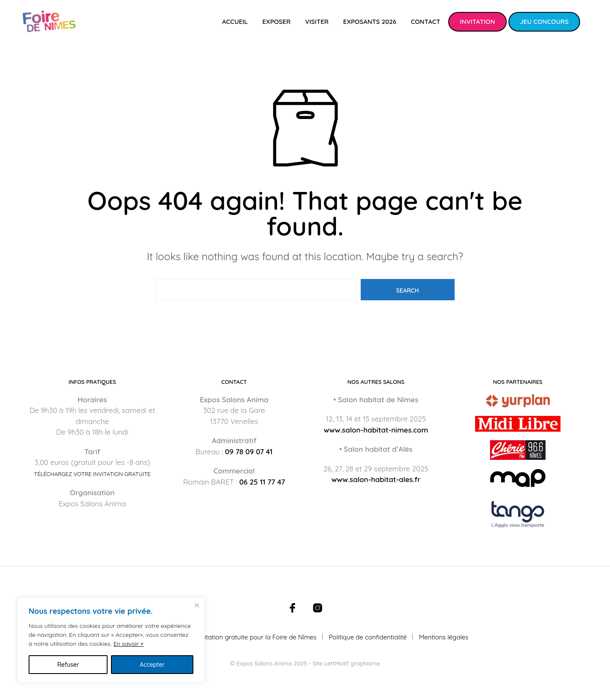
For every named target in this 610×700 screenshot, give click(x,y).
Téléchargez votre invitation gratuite (92, 474)
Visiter (317, 22)
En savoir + (129, 644)
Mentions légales (444, 637)
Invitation (477, 22)
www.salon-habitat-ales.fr (376, 479)
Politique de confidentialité (368, 637)
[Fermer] (197, 605)
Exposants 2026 (370, 22)
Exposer (276, 22)
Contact (425, 22)
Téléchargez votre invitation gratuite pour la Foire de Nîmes (229, 637)
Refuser (68, 665)
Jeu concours (544, 22)
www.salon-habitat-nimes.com (376, 430)
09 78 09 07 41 (249, 452)
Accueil (235, 22)
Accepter (152, 665)
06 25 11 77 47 (262, 482)
